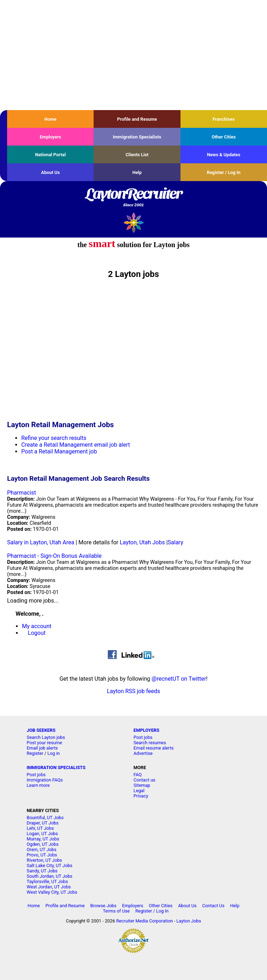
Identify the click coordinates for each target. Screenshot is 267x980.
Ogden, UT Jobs (43, 844)
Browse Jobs (104, 906)
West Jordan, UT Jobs (49, 887)
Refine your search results (54, 438)
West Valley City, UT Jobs (52, 892)
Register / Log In (224, 172)
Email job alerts (42, 748)
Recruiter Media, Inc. (133, 222)
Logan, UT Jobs (42, 834)
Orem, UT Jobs (41, 850)
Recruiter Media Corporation (145, 921)
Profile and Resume (137, 119)
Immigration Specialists (137, 137)
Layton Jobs (189, 921)
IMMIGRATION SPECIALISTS (56, 767)
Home (50, 119)
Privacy (141, 796)
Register (35, 753)
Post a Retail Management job (59, 451)
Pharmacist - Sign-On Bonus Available (54, 556)
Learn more (38, 785)
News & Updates (224, 155)
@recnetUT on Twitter (179, 679)
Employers (51, 137)
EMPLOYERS (146, 730)
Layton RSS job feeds (133, 691)
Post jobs (143, 737)
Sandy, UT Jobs (42, 871)
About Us (51, 172)
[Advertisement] (133, 55)
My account (37, 626)
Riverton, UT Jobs (44, 860)
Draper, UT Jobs (43, 823)
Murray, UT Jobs (43, 839)
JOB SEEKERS (41, 730)
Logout (37, 633)
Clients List (137, 155)
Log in (54, 753)
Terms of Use (116, 911)
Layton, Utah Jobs (142, 542)
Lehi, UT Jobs (40, 828)
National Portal (50, 155)
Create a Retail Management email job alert (76, 445)
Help (137, 172)
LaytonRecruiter (133, 198)
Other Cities (224, 137)
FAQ (137, 775)
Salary (176, 542)
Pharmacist (22, 493)
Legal (139, 791)
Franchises (224, 119)
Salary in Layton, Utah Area (41, 542)
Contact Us (213, 906)
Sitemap (142, 785)
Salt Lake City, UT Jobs (49, 865)
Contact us (144, 780)
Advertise (143, 753)
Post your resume (44, 743)
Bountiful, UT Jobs (45, 818)
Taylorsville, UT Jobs (47, 881)
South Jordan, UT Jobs (49, 876)
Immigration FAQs (45, 780)
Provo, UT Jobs (42, 855)
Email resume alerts (153, 748)
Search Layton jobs (46, 737)
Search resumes (150, 743)
